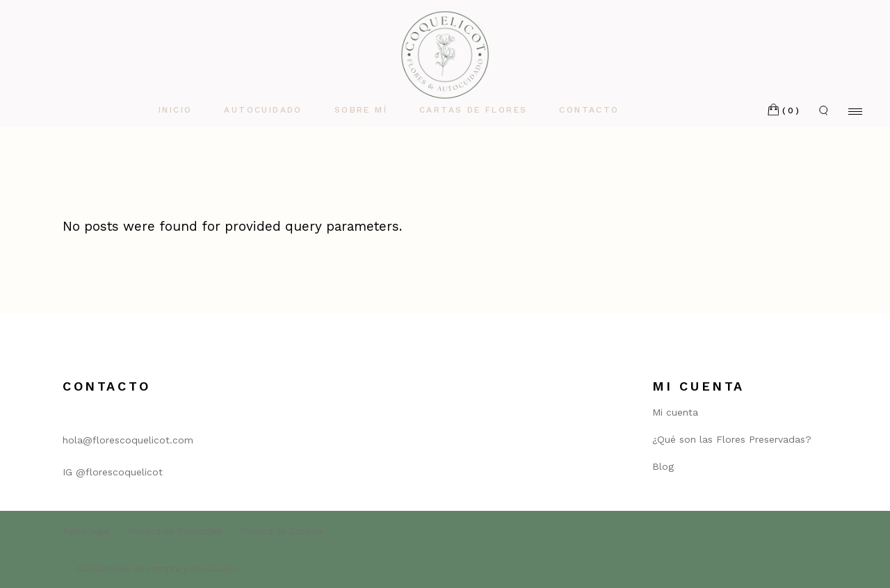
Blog (663, 466)
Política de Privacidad (175, 531)
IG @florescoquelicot (113, 472)
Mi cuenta (675, 412)
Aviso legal (86, 531)
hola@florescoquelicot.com (128, 440)
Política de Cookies (282, 531)
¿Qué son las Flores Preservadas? (732, 439)
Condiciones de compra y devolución (157, 569)
